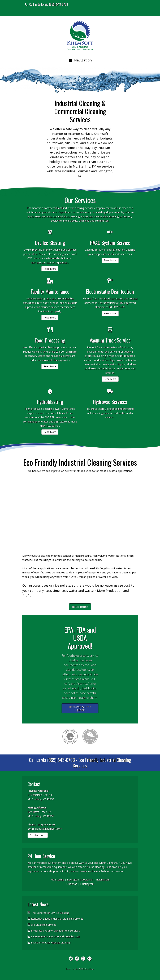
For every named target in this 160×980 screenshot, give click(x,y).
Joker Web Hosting (82, 969)
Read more (80, 607)
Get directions (38, 835)
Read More (50, 269)
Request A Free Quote (80, 708)
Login (92, 969)
